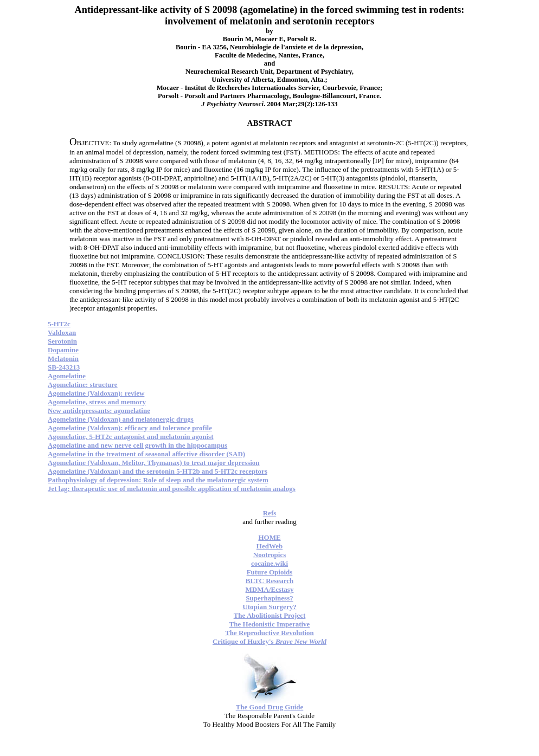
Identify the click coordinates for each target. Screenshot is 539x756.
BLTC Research (269, 581)
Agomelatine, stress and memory (97, 402)
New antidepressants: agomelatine (99, 411)
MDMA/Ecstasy (270, 589)
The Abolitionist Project (270, 615)
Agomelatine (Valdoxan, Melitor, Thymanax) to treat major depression (154, 463)
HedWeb (269, 546)
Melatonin (63, 358)
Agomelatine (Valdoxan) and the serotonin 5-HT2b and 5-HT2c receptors (158, 471)
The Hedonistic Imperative (270, 624)
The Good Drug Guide (270, 707)
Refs (270, 513)
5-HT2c (59, 324)
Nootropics (269, 555)
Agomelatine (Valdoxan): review (96, 393)
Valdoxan (62, 332)
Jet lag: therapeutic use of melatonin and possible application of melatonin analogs (172, 489)
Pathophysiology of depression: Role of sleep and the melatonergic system (158, 480)
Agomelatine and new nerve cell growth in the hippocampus (137, 445)
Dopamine (63, 350)
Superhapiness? (269, 598)
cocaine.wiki (269, 563)
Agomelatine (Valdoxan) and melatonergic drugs (121, 419)
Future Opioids (270, 572)
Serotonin (62, 341)
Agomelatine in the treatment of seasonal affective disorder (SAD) (146, 454)
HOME (269, 537)
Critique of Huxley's (269, 641)
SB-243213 (64, 367)
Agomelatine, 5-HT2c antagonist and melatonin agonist (131, 437)
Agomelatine (67, 376)
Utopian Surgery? (269, 607)
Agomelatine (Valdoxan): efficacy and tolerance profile (130, 428)
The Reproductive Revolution (269, 633)
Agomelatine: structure (83, 385)
